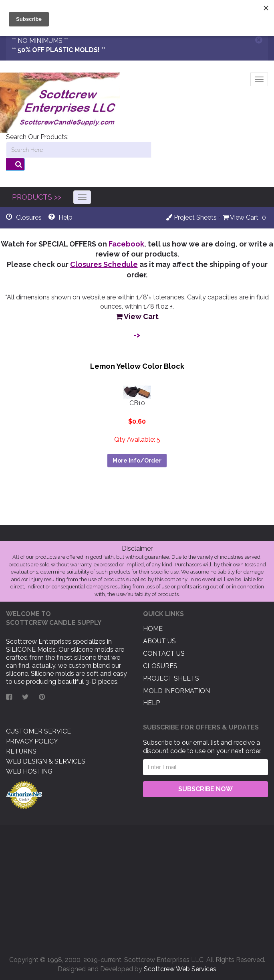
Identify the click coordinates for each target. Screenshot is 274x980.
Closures (160, 666)
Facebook (126, 244)
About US (159, 641)
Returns (21, 751)
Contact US (164, 654)
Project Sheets (191, 217)
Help (151, 703)
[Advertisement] (137, 887)
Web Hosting (29, 771)
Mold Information (176, 691)
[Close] (259, 40)
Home (153, 629)
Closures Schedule (104, 264)
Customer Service (38, 731)
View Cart (241, 217)
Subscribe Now (205, 789)
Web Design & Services (46, 761)
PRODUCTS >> (37, 197)
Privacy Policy (32, 741)
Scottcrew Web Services (180, 969)
